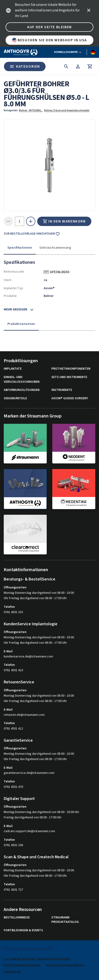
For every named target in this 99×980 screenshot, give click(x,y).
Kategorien (25, 66)
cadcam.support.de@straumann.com (29, 831)
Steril (7, 280)
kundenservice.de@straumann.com (28, 657)
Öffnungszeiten (15, 587)
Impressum (12, 972)
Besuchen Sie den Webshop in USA (49, 40)
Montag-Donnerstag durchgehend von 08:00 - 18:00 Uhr (41, 812)
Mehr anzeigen (15, 309)
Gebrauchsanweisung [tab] (55, 248)
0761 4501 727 (13, 890)
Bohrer (49, 296)
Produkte (10, 296)
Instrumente (62, 390)
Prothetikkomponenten (71, 369)
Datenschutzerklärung (65, 966)
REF (46, 272)
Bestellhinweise (17, 918)
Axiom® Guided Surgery (70, 398)
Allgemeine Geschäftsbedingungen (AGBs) (37, 959)
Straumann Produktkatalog (65, 920)
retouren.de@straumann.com (24, 715)
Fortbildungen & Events (23, 930)
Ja (45, 280)
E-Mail (8, 651)
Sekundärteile (15, 398)
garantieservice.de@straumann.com (29, 773)
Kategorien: (11, 110)
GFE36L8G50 (61, 272)
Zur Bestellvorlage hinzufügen (32, 234)
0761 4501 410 (13, 670)
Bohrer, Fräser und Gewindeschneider (67, 110)
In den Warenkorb (64, 221)
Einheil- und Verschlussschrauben (22, 380)
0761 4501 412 (13, 729)
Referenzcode (14, 272)
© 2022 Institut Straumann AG (28, 949)
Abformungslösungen (22, 390)
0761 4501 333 (13, 612)
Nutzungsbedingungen (22, 966)
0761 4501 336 (13, 845)
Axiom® (49, 288)
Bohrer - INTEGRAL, (31, 110)
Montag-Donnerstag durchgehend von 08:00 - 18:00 (39, 593)
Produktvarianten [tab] (21, 324)
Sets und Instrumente (69, 377)
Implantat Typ (13, 288)
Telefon (9, 607)
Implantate (13, 369)
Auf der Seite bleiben (49, 27)
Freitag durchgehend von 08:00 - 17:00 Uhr (33, 817)
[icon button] (89, 10)
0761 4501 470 (13, 787)
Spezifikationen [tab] (20, 248)
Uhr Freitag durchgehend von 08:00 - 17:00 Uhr (35, 598)
